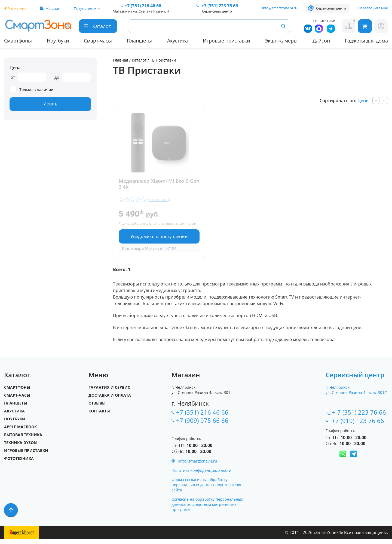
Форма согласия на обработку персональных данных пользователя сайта (206, 490)
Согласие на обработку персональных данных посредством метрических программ (207, 510)
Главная (121, 60)
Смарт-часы (98, 41)
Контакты (99, 416)
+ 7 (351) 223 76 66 (359, 417)
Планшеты (139, 41)
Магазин (53, 8)
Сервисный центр (331, 8)
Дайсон (321, 41)
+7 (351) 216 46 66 (202, 417)
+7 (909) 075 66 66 (202, 426)
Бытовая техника (23, 440)
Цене (363, 101)
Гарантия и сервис (109, 392)
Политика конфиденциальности (201, 475)
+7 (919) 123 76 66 (359, 426)
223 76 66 (219, 6)
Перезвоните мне (373, 8)
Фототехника (19, 464)
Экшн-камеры (281, 41)
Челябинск (17, 8)
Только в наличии (31, 89)
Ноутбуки (58, 41)
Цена (15, 68)
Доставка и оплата (110, 400)
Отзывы (97, 408)
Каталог (139, 60)
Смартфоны (18, 41)
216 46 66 (143, 6)
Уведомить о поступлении (157, 241)
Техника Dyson (20, 448)
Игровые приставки (226, 41)
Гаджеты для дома (366, 41)
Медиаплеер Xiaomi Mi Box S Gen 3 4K (154, 184)
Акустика (177, 41)
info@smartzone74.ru (280, 8)
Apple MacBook (20, 432)
